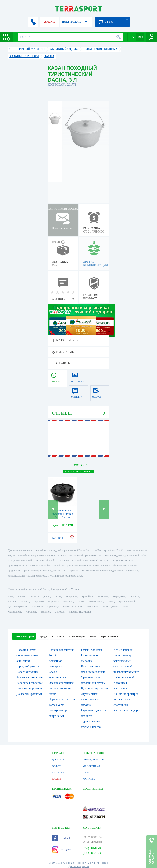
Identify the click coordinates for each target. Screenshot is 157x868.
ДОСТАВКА (58, 760)
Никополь (31, 612)
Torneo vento (56, 705)
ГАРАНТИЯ (58, 772)
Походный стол (26, 650)
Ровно (111, 602)
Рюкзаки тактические (30, 677)
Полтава (25, 602)
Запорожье (71, 596)
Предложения (110, 636)
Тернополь (93, 607)
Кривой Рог (87, 596)
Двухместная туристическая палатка (90, 699)
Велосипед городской (30, 683)
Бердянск (46, 612)
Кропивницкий (127, 602)
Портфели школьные (62, 699)
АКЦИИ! (50, 22)
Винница (134, 596)
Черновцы (37, 607)
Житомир (68, 602)
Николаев (103, 596)
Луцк (126, 607)
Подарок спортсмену (29, 688)
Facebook (61, 838)
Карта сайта (99, 863)
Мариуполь (119, 596)
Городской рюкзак (28, 666)
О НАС (86, 772)
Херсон (12, 602)
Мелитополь (14, 612)
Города (43, 636)
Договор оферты (78, 866)
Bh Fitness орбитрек (126, 694)
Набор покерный (124, 677)
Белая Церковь (111, 607)
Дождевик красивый (29, 694)
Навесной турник (27, 672)
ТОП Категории (24, 636)
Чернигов (39, 602)
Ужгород (60, 612)
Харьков (22, 596)
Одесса (35, 596)
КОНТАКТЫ (89, 779)
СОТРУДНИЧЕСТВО (93, 760)
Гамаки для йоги (92, 650)
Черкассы (53, 602)
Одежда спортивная (61, 683)
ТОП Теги (58, 636)
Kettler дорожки (123, 650)
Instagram (61, 850)
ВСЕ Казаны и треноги (78, 471)
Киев (10, 596)
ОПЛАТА (57, 766)
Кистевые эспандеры (127, 710)
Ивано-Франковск (73, 607)
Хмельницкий (96, 602)
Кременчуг (53, 607)
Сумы (81, 602)
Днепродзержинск (18, 607)
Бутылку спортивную (94, 688)
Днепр (47, 596)
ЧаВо (93, 636)
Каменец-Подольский (81, 612)
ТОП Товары (77, 636)
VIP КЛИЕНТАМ (91, 766)
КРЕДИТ (56, 779)
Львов (58, 596)
